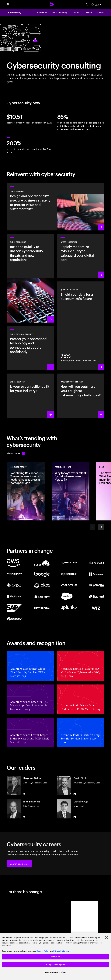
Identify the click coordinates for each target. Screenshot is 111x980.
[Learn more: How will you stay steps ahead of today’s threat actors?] (81, 396)
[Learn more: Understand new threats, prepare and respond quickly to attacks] (30, 278)
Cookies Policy (43, 951)
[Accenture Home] (52, 4)
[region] (55, 957)
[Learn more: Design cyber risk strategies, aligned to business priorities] (55, 207)
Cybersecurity (14, 12)
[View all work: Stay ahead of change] (16, 453)
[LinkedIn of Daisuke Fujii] (75, 817)
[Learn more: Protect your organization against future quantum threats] (81, 326)
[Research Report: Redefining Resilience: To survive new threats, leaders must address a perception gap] (26, 491)
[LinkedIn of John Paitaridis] (24, 817)
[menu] (8, 4)
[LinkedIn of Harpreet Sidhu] (24, 794)
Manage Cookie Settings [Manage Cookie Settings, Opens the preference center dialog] (55, 972)
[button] (19, 864)
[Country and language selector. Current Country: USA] (97, 4)
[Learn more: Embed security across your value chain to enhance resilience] (30, 396)
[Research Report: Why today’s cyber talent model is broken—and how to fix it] (71, 491)
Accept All (55, 956)
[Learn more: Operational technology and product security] (30, 348)
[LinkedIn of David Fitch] (75, 794)
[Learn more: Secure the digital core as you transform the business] (81, 256)
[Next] (101, 527)
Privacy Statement (61, 951)
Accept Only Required (55, 964)
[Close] (107, 938)
